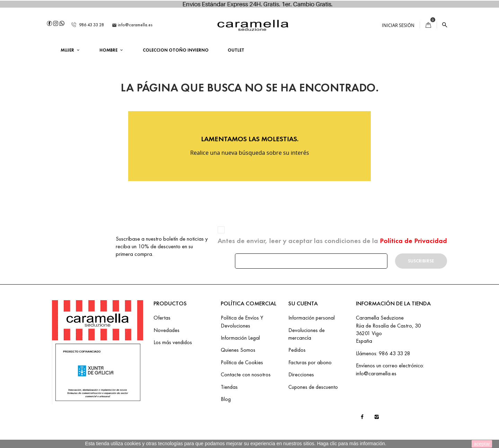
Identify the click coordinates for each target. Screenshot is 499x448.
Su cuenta (303, 303)
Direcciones (301, 374)
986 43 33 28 (88, 25)
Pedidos (297, 350)
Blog (226, 399)
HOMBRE (109, 50)
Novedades (167, 330)
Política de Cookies (242, 362)
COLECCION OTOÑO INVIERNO (176, 50)
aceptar (482, 444)
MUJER (68, 50)
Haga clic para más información (351, 443)
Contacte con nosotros (246, 374)
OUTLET (236, 50)
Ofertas (162, 318)
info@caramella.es (132, 25)
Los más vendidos (173, 342)
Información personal (312, 318)
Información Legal (240, 338)
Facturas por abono (310, 362)
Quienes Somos (238, 350)
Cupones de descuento (313, 387)
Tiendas (229, 387)
